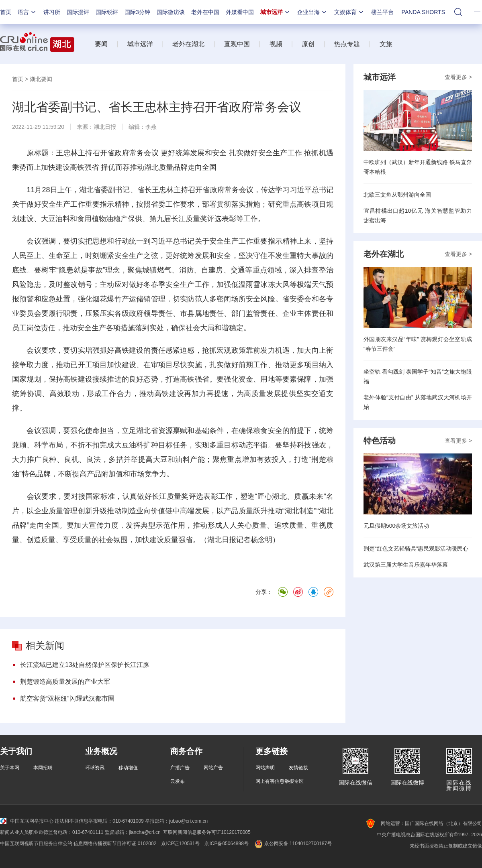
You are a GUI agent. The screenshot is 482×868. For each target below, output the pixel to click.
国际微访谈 (171, 12)
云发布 (178, 781)
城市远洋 (276, 12)
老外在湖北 (188, 44)
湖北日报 (105, 127)
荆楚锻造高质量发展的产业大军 (65, 682)
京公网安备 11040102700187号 (293, 844)
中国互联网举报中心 (27, 821)
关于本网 (10, 768)
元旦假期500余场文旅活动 (396, 526)
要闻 (101, 44)
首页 (6, 12)
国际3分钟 (137, 12)
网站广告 (213, 768)
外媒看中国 (240, 12)
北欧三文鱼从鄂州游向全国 (397, 195)
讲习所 (52, 12)
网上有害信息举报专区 (280, 781)
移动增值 (128, 768)
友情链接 (298, 768)
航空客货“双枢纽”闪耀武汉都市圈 (67, 698)
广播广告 (180, 768)
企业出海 (312, 12)
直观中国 (237, 44)
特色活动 (380, 441)
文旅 (386, 44)
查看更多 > (458, 77)
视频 (276, 44)
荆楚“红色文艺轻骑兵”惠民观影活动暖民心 (416, 549)
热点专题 (347, 44)
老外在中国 (205, 12)
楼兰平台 (382, 12)
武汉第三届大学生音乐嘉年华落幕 (406, 565)
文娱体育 (349, 12)
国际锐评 (107, 12)
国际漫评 (78, 12)
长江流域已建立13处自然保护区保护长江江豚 (85, 665)
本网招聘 (43, 768)
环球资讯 (95, 768)
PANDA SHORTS (423, 12)
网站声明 (265, 768)
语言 (27, 12)
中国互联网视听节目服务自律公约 (36, 844)
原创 (308, 44)
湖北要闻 (41, 79)
